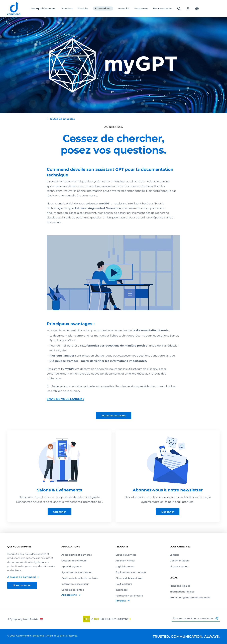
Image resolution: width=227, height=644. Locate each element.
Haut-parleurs (124, 584)
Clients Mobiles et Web (129, 578)
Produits (83, 9)
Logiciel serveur (125, 566)
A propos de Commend (22, 577)
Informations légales (182, 592)
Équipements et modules (131, 572)
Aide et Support (179, 566)
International (103, 9)
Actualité (124, 9)
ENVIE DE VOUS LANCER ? (65, 399)
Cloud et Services (126, 555)
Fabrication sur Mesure (129, 596)
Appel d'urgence (72, 566)
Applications (69, 595)
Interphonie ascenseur (75, 584)
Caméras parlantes (73, 590)
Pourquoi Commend (44, 9)
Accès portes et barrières (77, 555)
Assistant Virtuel (125, 561)
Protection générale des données (190, 597)
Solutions (67, 9)
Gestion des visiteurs (74, 561)
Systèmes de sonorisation (77, 572)
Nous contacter (162, 9)
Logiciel (174, 555)
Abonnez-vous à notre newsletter (196, 618)
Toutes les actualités (113, 416)
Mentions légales (180, 586)
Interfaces (122, 590)
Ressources (141, 9)
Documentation (179, 561)
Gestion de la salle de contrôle (80, 578)
